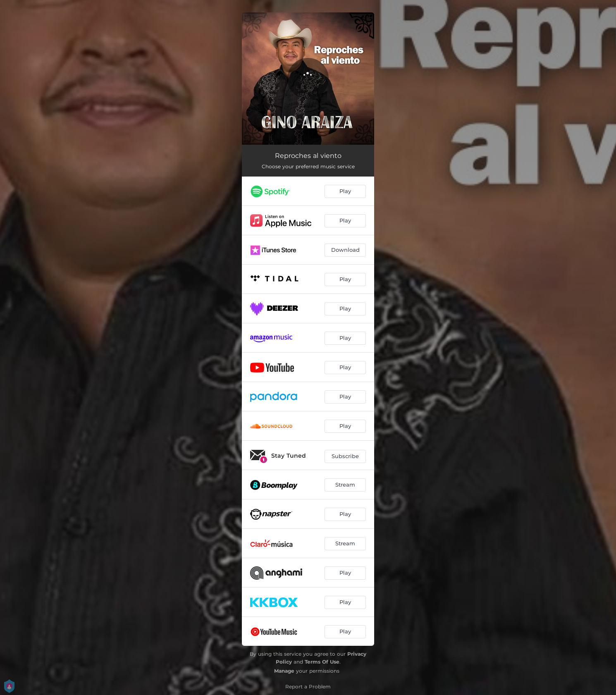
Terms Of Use (322, 662)
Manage (284, 671)
